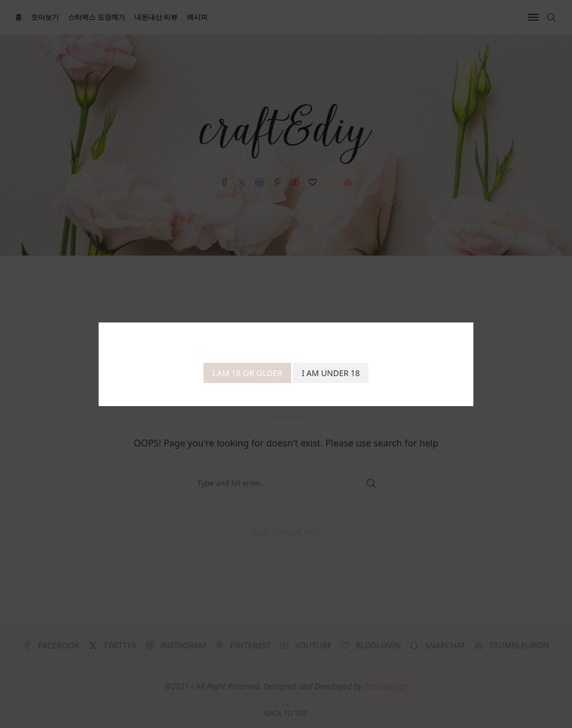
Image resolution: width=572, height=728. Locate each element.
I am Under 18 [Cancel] (331, 373)
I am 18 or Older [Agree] (247, 373)
